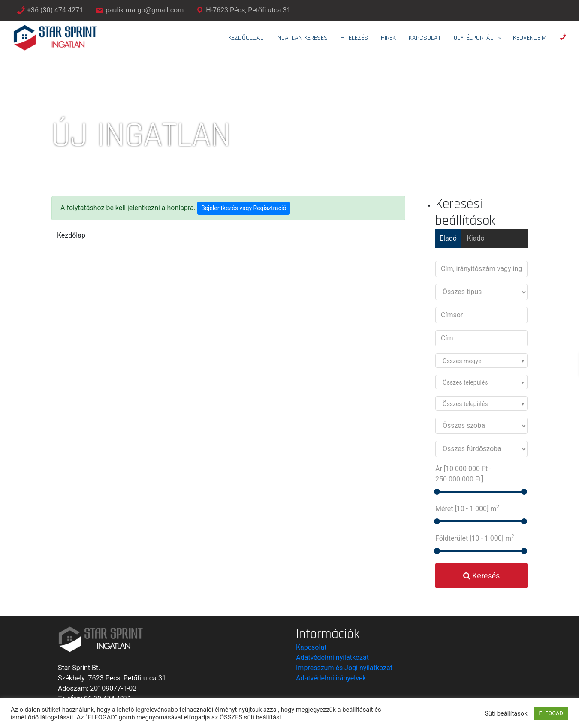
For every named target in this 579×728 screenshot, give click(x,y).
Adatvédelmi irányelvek (331, 678)
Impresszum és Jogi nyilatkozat (344, 668)
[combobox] (481, 361)
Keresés (482, 576)
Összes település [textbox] (465, 382)
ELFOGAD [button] (551, 713)
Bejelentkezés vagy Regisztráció (244, 208)
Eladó (448, 238)
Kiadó (476, 238)
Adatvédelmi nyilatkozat (332, 657)
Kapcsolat (311, 647)
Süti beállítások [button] (506, 713)
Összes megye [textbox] (462, 361)
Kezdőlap (71, 235)
